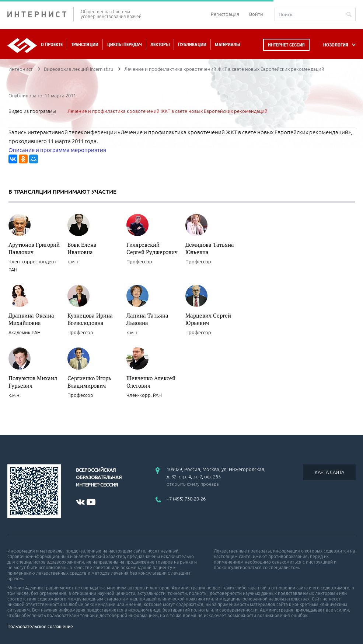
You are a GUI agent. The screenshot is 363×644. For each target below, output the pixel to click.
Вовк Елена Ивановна (82, 248)
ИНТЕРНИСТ (41, 14)
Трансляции (85, 44)
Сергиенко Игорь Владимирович (89, 382)
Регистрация (225, 14)
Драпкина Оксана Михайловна (31, 319)
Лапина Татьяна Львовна (147, 319)
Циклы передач (124, 44)
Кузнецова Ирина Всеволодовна (90, 319)
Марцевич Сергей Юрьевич (208, 319)
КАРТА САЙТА (329, 472)
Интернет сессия (286, 45)
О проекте (52, 44)
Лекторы (160, 44)
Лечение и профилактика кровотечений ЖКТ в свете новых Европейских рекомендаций (167, 111)
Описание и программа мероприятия (57, 150)
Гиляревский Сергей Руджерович (152, 248)
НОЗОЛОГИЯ (336, 45)
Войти (256, 14)
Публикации (192, 44)
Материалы (227, 44)
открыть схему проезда (193, 484)
